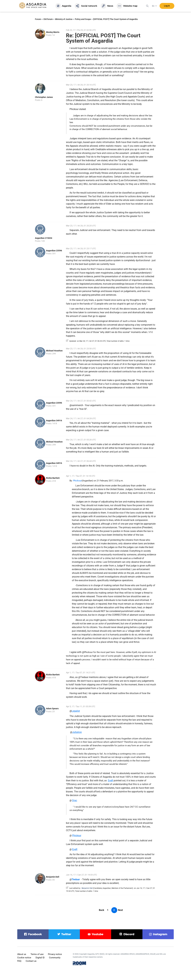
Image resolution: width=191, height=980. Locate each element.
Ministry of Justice (64, 19)
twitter (66, 934)
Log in (167, 6)
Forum (38, 19)
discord (129, 934)
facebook (35, 934)
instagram (160, 934)
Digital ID (40, 958)
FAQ (19, 961)
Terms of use (37, 954)
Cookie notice (24, 958)
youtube (97, 934)
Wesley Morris (53, 32)
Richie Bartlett (53, 478)
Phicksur (77, 481)
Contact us (31, 961)
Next (120, 910)
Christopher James (44, 97)
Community (55, 958)
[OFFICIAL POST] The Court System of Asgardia (116, 19)
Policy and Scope (83, 19)
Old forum (48, 19)
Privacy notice (55, 954)
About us (22, 954)
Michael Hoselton (54, 351)
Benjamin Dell (53, 877)
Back (102, 910)
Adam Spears (52, 709)
